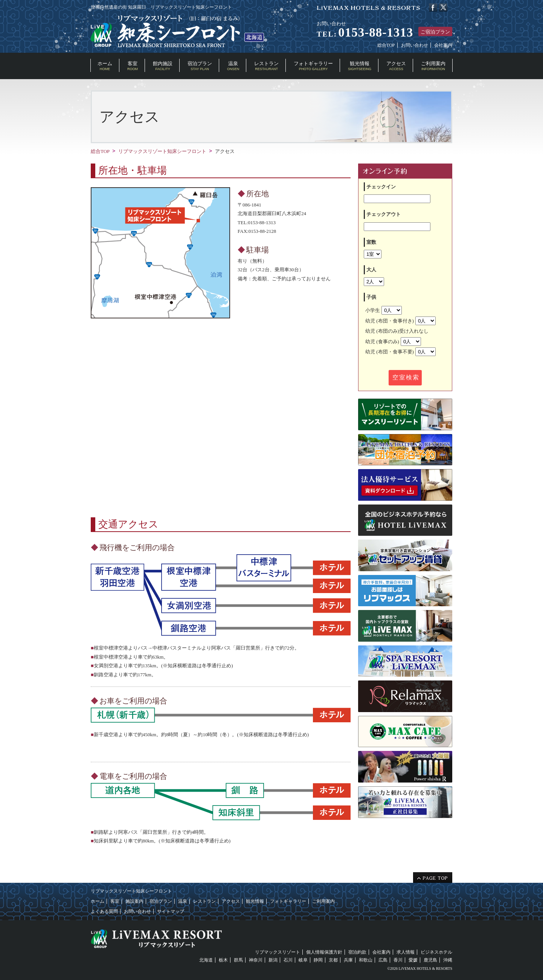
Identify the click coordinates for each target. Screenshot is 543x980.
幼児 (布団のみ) (397, 331)
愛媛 (413, 960)
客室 (133, 66)
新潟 (273, 960)
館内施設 (163, 66)
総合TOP (386, 45)
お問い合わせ (415, 45)
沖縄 (448, 960)
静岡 (318, 960)
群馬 (238, 960)
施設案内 (134, 901)
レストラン (266, 66)
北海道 (206, 960)
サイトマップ (171, 911)
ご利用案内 (433, 66)
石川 (288, 960)
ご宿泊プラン (435, 32)
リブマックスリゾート (278, 952)
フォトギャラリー (313, 66)
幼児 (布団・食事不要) (400, 352)
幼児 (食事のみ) (393, 342)
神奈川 (256, 960)
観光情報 (360, 66)
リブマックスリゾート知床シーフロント (162, 151)
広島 (383, 960)
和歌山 (366, 960)
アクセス (396, 66)
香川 (398, 960)
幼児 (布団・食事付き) (400, 321)
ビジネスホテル (436, 952)
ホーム (105, 66)
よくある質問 (104, 911)
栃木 (223, 960)
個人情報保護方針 (324, 952)
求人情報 (406, 952)
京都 (333, 960)
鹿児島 (430, 960)
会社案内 (443, 45)
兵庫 (348, 960)
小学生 (384, 310)
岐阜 (303, 960)
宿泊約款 (357, 952)
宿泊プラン (200, 66)
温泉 (233, 66)
